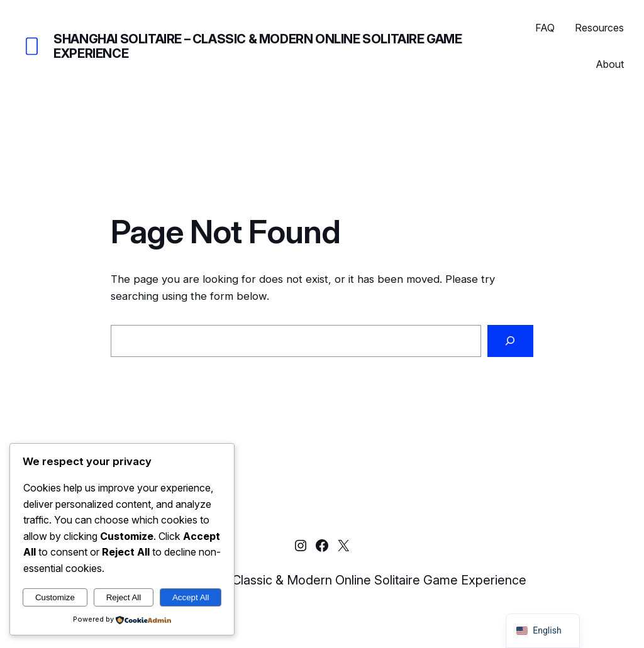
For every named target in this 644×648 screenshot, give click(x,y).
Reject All (124, 597)
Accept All (191, 597)
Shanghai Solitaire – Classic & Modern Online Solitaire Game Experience (258, 46)
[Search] (510, 341)
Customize (55, 597)
